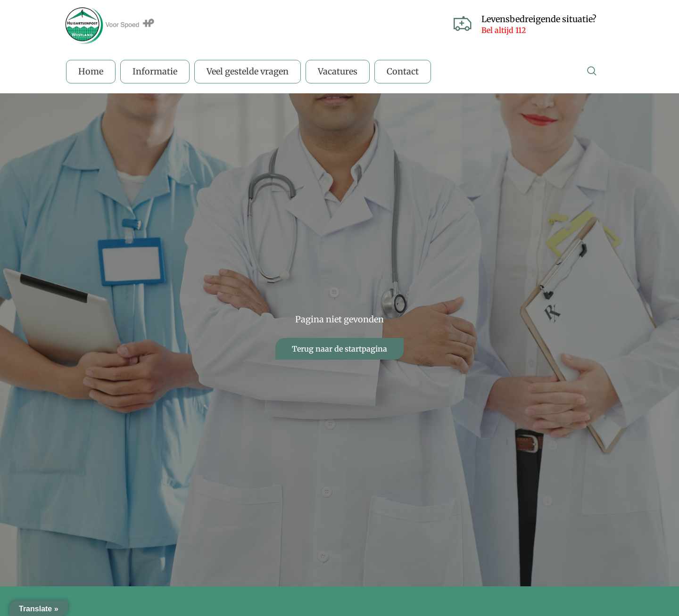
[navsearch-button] (592, 72)
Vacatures (338, 71)
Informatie (155, 71)
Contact (403, 71)
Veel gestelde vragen (248, 71)
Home (91, 71)
